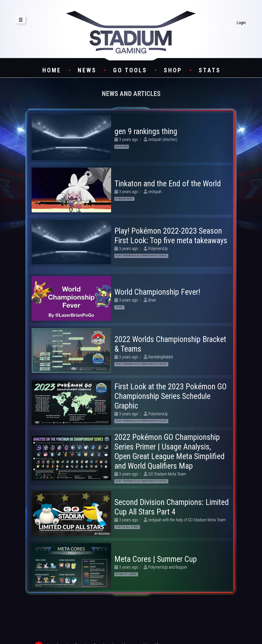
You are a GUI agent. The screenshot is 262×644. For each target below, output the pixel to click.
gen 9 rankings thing (146, 131)
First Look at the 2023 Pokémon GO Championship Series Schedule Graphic (170, 396)
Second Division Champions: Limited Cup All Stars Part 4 (172, 507)
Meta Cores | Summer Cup (156, 559)
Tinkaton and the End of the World (168, 184)
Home (52, 70)
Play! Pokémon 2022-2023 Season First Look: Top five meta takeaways (171, 236)
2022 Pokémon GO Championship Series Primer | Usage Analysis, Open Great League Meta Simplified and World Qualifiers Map (169, 451)
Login (241, 23)
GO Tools (130, 70)
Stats (210, 70)
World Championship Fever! (157, 292)
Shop (173, 70)
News (87, 70)
